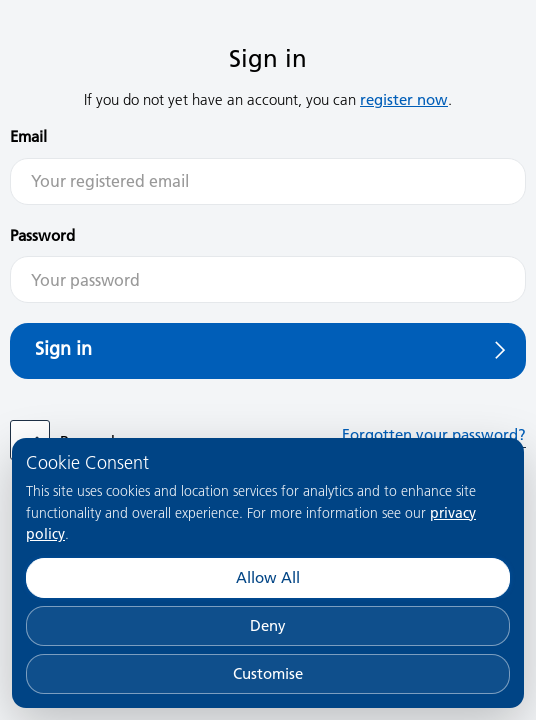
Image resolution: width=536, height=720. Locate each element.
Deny (268, 625)
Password (42, 235)
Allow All (268, 577)
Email (28, 136)
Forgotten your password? (434, 434)
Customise (268, 673)
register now (404, 99)
